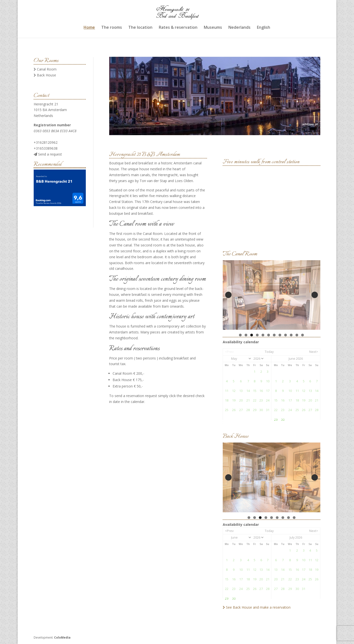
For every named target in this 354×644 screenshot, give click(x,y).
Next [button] (315, 295)
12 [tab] (303, 335)
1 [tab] (240, 335)
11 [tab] (297, 335)
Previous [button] (228, 295)
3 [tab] (252, 335)
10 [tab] (292, 335)
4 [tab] (257, 335)
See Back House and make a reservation (257, 607)
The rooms (112, 27)
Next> (314, 352)
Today (269, 352)
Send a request (48, 154)
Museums (213, 27)
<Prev (229, 352)
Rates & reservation (178, 27)
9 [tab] (286, 335)
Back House (45, 75)
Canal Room (45, 69)
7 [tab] (274, 335)
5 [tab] (263, 335)
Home (89, 27)
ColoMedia (62, 637)
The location (140, 27)
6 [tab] (269, 335)
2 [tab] (246, 335)
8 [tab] (280, 335)
